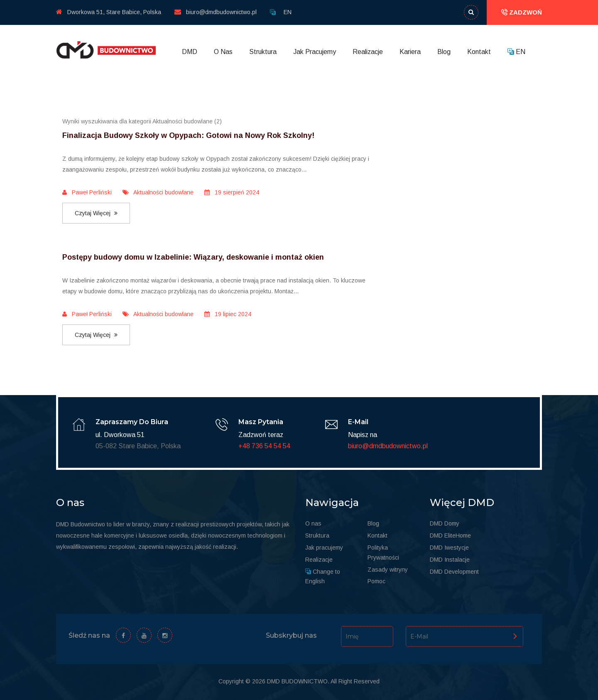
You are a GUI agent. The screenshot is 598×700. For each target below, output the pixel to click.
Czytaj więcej (96, 213)
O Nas (223, 52)
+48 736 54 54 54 (264, 446)
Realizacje (368, 52)
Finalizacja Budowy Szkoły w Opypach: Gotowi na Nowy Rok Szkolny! (188, 135)
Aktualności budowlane (158, 192)
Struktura (263, 52)
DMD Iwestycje (449, 548)
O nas (313, 523)
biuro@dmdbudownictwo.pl (216, 12)
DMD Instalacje (450, 560)
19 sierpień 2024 (232, 192)
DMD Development (454, 572)
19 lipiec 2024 (228, 314)
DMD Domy (445, 523)
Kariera (410, 52)
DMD (190, 52)
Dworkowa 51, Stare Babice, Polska (109, 12)
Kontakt (479, 52)
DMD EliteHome (450, 535)
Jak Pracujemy (315, 52)
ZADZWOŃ (522, 12)
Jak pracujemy (324, 548)
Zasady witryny (388, 570)
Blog (444, 52)
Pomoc (376, 581)
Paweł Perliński (87, 192)
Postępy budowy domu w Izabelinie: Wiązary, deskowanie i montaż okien (193, 257)
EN (288, 12)
